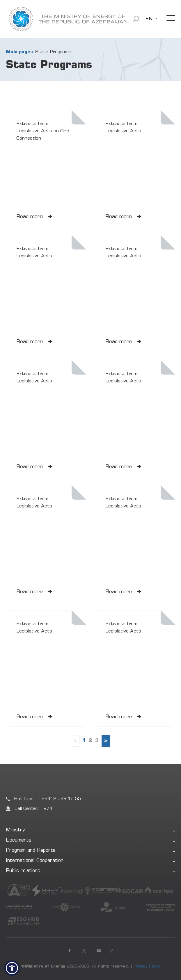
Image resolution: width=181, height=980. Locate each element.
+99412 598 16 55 (60, 799)
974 (48, 809)
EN (149, 19)
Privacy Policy (147, 967)
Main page (18, 52)
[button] (12, 968)
